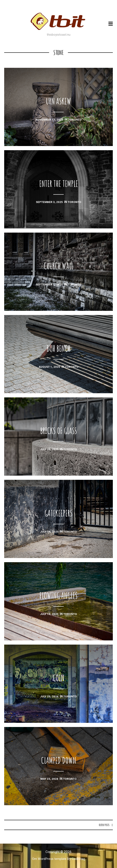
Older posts (104, 825)
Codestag (79, 859)
